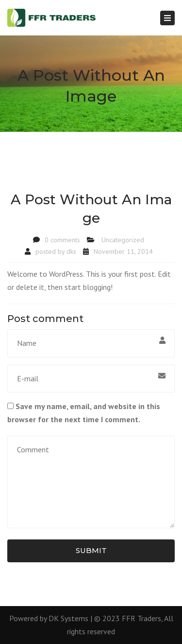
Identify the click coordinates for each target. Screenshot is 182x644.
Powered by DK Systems (49, 618)
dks (71, 251)
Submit (91, 550)
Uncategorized (123, 240)
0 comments (62, 240)
